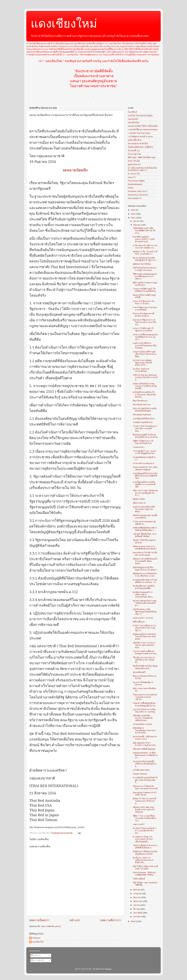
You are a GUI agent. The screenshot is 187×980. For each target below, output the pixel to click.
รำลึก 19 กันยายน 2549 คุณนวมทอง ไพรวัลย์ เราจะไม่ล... (145, 377)
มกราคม (137, 917)
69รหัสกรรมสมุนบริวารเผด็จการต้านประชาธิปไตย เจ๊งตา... (144, 595)
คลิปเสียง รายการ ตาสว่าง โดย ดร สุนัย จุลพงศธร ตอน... (144, 645)
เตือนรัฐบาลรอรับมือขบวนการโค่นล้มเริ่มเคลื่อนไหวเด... (143, 718)
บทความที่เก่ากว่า (111, 920)
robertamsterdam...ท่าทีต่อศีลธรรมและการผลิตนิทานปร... (145, 755)
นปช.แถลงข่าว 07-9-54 (143, 618)
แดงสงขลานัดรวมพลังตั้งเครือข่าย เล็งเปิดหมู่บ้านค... (144, 764)
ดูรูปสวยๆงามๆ (134, 164)
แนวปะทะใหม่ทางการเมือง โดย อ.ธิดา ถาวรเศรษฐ (144, 711)
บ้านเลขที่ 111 (134, 151)
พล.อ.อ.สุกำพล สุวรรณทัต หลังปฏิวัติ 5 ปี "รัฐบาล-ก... (145, 259)
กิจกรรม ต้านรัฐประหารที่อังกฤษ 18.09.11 (144, 315)
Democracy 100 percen (138, 195)
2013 (133, 214)
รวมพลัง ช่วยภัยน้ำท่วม (143, 422)
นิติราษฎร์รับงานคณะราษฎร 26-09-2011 (145, 284)
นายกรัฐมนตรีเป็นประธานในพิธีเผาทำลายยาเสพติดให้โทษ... (145, 476)
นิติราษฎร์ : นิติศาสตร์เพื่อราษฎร (142, 157)
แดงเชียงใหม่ (64, 24)
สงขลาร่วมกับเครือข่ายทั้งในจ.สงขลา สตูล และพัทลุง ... (144, 509)
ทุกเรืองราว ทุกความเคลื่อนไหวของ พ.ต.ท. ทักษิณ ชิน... (143, 860)
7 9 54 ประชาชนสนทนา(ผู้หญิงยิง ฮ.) (144, 523)
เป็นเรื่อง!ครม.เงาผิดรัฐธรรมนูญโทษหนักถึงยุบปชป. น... (145, 612)
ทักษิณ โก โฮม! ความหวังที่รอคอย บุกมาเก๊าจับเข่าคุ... (144, 801)
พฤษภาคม (138, 901)
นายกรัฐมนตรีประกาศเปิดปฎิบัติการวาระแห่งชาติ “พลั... (144, 484)
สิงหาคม (137, 890)
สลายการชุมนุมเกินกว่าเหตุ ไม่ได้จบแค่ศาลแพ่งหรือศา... (144, 603)
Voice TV (132, 177)
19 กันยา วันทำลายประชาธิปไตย (141, 370)
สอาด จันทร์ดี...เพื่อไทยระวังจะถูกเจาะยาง (145, 738)
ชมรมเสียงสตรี (139, 672)
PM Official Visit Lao (142, 405)
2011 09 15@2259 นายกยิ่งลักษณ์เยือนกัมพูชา (145, 410)
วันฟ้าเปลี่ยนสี (139, 879)
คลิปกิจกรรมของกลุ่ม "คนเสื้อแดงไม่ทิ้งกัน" (145, 516)
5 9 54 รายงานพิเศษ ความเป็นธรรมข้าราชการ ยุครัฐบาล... (144, 628)
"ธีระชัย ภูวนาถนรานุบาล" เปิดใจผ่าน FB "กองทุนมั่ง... (144, 660)
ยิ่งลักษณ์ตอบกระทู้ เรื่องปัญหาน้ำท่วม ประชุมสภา (145, 569)
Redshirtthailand (135, 184)
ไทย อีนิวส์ (132, 112)
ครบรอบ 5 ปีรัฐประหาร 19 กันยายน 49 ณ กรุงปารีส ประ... (144, 322)
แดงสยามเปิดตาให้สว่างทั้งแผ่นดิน (143, 126)
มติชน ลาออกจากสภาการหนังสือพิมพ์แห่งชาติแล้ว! (145, 548)
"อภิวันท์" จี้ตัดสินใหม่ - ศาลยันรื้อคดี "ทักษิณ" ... (145, 535)
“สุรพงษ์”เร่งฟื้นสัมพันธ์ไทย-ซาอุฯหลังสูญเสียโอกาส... (145, 704)
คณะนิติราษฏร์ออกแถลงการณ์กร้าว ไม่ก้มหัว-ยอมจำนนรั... (144, 239)
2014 (133, 210)
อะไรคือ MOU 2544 (141, 770)
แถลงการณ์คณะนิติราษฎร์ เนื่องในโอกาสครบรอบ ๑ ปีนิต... (145, 354)
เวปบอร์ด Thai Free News (139, 133)
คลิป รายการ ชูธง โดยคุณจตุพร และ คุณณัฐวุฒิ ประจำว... (145, 493)
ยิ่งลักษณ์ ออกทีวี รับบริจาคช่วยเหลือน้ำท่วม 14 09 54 (145, 436)
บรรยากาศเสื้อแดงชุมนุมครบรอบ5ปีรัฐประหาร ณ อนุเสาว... (145, 337)
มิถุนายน (137, 897)
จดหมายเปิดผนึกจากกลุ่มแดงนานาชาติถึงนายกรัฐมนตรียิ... (145, 386)
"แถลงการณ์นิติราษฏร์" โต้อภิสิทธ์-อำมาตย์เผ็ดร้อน (144, 290)
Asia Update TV (135, 198)
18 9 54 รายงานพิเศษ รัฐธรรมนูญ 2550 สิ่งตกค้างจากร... (143, 363)
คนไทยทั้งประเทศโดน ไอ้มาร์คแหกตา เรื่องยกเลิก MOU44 (144, 394)
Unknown (36, 938)
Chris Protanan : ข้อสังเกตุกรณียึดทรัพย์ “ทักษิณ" (144, 874)
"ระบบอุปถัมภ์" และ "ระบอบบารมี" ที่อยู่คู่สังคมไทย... (145, 452)
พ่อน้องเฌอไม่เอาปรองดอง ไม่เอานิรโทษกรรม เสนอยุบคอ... (144, 636)
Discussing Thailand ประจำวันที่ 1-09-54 (145, 794)
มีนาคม (137, 909)
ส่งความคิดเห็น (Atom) (51, 926)
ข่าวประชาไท (134, 174)
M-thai (131, 188)
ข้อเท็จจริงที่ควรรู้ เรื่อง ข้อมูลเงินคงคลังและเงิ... (145, 667)
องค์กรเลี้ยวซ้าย (135, 140)
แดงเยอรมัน (133, 119)
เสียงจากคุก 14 (139, 503)
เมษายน (137, 905)
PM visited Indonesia (142, 415)
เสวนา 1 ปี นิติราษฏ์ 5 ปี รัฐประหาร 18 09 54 (143, 330)
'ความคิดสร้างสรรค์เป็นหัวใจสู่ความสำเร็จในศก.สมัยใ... (145, 780)
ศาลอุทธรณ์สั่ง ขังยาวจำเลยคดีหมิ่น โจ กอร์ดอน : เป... (145, 581)
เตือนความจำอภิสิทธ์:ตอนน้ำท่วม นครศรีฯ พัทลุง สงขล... (145, 561)
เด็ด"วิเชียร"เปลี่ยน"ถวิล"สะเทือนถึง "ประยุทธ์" (145, 868)
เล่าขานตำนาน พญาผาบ (144, 463)
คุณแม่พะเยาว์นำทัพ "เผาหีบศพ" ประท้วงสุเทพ (145, 554)
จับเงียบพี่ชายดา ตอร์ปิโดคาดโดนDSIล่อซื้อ (144, 587)
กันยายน (137, 225)
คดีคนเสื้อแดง (139, 622)
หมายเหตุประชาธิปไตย (138, 144)
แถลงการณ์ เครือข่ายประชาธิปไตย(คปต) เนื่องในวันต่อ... (145, 345)
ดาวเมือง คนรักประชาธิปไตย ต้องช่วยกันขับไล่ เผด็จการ (142, 169)
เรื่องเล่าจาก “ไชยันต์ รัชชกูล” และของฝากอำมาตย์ (145, 787)
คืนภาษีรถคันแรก (140, 401)
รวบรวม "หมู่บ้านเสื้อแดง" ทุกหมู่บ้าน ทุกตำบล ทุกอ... (145, 652)
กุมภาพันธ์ (138, 913)
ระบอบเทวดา (139, 447)
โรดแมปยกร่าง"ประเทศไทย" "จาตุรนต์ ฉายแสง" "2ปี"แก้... (145, 697)
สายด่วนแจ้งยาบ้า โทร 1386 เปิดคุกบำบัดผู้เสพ (145, 468)
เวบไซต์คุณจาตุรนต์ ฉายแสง (140, 137)
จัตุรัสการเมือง (139, 499)
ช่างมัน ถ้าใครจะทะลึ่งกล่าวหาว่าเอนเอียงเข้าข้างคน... (145, 831)
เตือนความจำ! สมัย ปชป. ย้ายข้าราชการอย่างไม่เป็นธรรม (144, 810)
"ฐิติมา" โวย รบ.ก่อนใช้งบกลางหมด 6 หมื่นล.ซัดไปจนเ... (145, 818)
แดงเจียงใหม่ (134, 123)
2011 (133, 218)
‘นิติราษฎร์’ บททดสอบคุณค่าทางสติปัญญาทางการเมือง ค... (145, 276)
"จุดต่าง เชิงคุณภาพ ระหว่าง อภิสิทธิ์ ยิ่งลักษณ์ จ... (145, 847)
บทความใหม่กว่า (39, 920)
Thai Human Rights (136, 181)
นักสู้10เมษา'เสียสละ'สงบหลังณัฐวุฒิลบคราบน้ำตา (145, 853)
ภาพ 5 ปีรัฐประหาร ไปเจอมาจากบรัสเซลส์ (145, 309)
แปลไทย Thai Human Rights (140, 116)
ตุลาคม (137, 221)
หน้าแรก (75, 920)
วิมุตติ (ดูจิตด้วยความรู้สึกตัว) (140, 147)
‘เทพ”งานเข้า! (139, 824)
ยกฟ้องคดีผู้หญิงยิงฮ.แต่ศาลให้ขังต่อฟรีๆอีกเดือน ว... (145, 529)
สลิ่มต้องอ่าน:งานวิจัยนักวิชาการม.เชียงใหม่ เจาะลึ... (145, 575)
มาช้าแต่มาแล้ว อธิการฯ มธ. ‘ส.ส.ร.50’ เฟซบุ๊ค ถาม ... (145, 247)
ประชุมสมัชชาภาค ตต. (143, 724)
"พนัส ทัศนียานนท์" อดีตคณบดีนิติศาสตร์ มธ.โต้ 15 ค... (144, 231)
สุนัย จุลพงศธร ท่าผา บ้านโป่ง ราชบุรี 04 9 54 (144, 744)
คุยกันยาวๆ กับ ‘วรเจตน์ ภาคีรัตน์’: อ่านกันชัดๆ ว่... (145, 253)
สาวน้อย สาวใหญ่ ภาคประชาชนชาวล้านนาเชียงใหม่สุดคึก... (143, 839)
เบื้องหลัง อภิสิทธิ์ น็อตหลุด (144, 749)
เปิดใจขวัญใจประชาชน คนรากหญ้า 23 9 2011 (145, 269)
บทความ (36, 955)
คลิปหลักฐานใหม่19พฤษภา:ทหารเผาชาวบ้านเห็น (144, 730)
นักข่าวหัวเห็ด (134, 161)
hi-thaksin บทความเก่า (138, 191)
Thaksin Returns (140, 774)
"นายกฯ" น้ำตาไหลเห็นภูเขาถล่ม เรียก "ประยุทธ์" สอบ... (145, 428)
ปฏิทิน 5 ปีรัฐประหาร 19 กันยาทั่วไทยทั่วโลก (143, 442)
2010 (133, 921)
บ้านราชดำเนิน (134, 154)
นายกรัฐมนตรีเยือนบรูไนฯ (144, 419)
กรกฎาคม (138, 894)
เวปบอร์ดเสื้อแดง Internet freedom (143, 130)
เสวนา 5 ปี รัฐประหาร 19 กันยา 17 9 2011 (143, 302)
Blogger (108, 969)
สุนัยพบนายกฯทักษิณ (142, 264)
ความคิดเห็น (38, 960)
